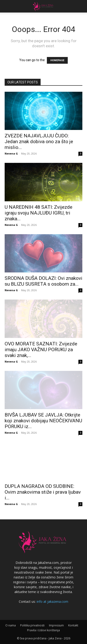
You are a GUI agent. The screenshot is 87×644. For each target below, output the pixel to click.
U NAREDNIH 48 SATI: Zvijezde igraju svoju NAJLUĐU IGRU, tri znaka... (39, 213)
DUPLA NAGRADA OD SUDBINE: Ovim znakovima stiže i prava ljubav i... (43, 492)
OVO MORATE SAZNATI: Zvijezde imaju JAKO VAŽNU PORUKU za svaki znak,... (41, 350)
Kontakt (73, 625)
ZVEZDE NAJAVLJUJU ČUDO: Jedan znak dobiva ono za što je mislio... (39, 142)
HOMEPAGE (57, 60)
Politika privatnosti (32, 625)
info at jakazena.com (52, 601)
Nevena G (11, 153)
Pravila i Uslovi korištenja (43, 630)
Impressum (56, 625)
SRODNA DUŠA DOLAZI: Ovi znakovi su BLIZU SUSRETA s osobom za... (43, 281)
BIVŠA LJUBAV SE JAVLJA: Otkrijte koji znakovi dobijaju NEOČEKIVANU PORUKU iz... (43, 421)
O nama (11, 625)
